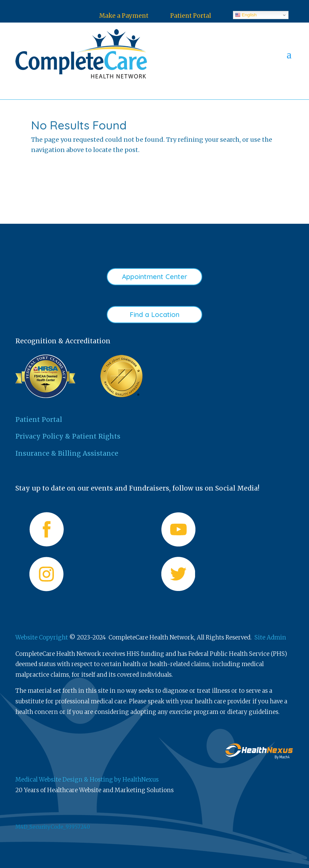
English (246, 15)
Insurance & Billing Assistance (67, 453)
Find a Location (154, 314)
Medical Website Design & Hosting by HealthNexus (87, 780)
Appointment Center (154, 277)
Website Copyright (42, 637)
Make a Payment (124, 16)
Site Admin (270, 637)
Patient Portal (191, 16)
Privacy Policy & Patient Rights (68, 436)
